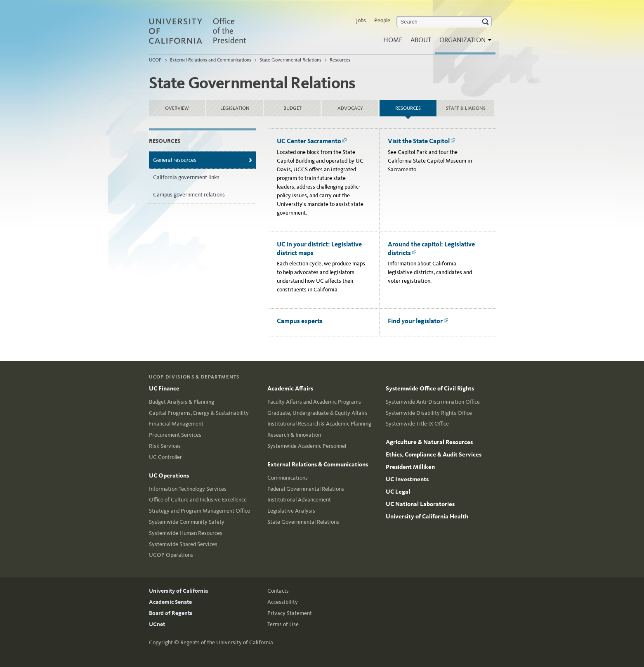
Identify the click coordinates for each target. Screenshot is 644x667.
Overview (177, 108)
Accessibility (283, 602)
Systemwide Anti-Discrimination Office (433, 402)
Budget (293, 108)
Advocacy (350, 108)
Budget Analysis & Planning (182, 402)
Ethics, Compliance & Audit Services (434, 454)
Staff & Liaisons (466, 108)
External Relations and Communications (211, 60)
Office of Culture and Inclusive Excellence (198, 500)
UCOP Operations (171, 555)
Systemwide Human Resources (186, 533)
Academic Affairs (290, 388)
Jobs (361, 20)
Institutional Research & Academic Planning (319, 424)
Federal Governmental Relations (306, 489)
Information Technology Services (188, 489)
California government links (186, 177)
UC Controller (165, 457)
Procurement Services (175, 435)
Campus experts (300, 321)
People (382, 20)
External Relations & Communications (318, 464)
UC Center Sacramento (312, 141)
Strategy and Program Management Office (199, 511)
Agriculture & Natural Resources (429, 442)
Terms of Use (283, 624)
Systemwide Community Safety (187, 522)
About (421, 40)
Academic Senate (170, 602)
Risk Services (165, 446)
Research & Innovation (294, 435)
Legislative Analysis (291, 511)
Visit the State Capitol (422, 141)
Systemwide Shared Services (183, 544)
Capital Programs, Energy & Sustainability (199, 413)
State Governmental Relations (290, 60)
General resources (175, 160)
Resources (340, 60)
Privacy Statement (290, 613)
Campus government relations (189, 195)
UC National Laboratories (420, 504)
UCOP (155, 60)
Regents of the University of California (227, 642)
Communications (288, 478)
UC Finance (164, 388)
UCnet (157, 624)
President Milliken (410, 467)
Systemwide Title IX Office (417, 424)
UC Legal (398, 492)
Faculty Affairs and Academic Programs (314, 402)
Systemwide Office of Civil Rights (430, 388)
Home (393, 40)
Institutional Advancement (299, 500)
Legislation (235, 108)
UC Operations (169, 475)
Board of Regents (171, 613)
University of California (178, 591)
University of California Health (427, 516)
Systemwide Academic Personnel (307, 446)
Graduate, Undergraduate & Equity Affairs (317, 413)
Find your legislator (418, 321)
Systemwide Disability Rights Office (429, 413)
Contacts (278, 591)
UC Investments (407, 479)
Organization (463, 42)
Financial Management (176, 424)
